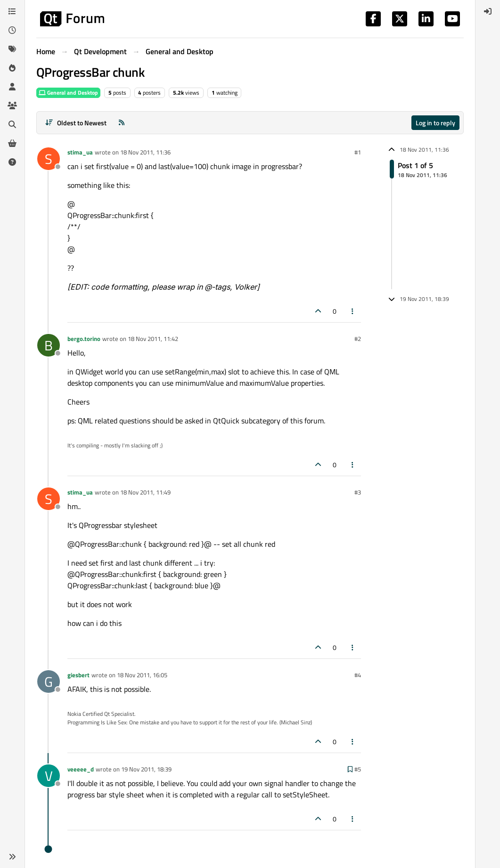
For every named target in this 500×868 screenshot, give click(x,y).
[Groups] (12, 105)
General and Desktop (68, 93)
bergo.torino (84, 339)
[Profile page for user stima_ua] (49, 159)
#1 (358, 152)
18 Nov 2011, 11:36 (145, 152)
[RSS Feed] (122, 123)
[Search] (12, 124)
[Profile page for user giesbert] (49, 681)
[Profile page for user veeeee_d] (49, 776)
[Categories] (12, 11)
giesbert (78, 675)
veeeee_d (81, 769)
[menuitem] (488, 11)
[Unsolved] (12, 162)
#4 (358, 675)
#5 (358, 769)
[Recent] (12, 30)
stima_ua (80, 152)
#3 (358, 492)
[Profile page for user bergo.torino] (49, 345)
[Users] (12, 87)
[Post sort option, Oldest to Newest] (76, 123)
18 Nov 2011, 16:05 (142, 675)
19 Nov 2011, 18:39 (146, 769)
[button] (12, 857)
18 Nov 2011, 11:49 (145, 492)
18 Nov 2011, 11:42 (153, 339)
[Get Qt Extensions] (12, 143)
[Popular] (12, 68)
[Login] (488, 11)
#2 (358, 339)
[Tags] (12, 49)
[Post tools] (353, 311)
